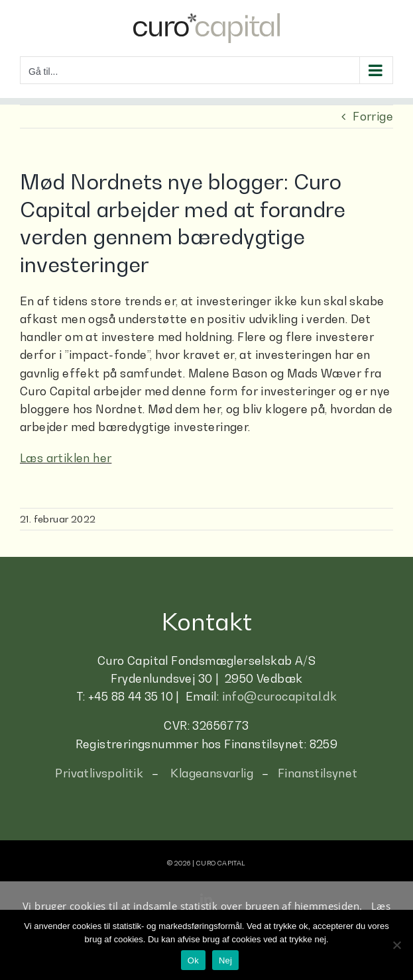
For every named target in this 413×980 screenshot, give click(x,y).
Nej (225, 960)
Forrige (373, 117)
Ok (193, 960)
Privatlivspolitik (99, 773)
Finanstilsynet (318, 773)
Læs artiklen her (66, 458)
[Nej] (396, 945)
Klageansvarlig (212, 773)
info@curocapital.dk (280, 697)
